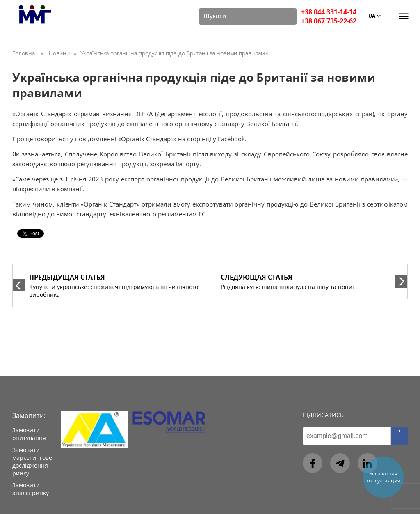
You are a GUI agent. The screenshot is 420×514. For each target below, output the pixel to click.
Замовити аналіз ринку (31, 489)
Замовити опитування (29, 434)
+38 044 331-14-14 (329, 12)
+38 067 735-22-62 (329, 21)
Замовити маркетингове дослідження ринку (32, 461)
